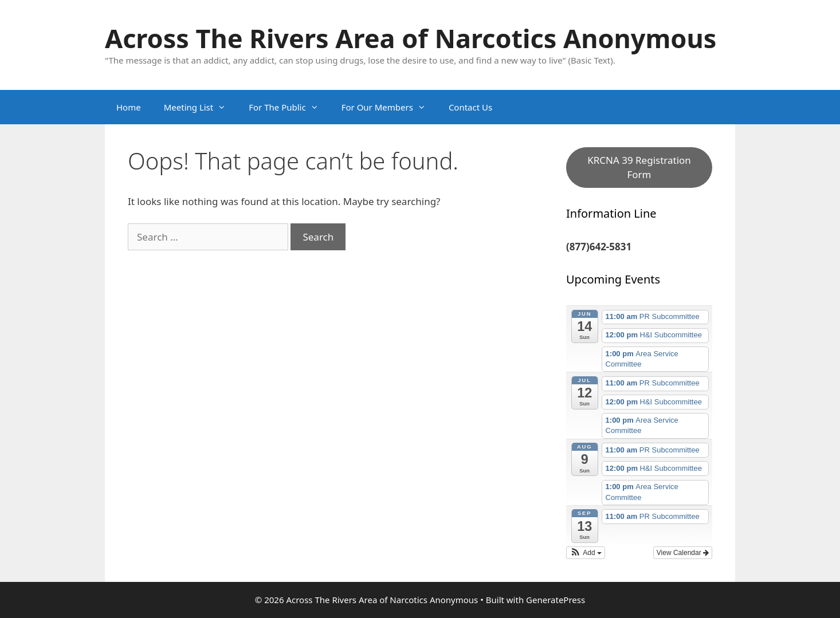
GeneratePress (556, 600)
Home (129, 107)
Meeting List (201, 107)
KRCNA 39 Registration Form (639, 168)
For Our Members (389, 107)
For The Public (289, 107)
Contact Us (470, 107)
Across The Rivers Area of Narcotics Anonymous (411, 38)
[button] (586, 553)
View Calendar (683, 553)
